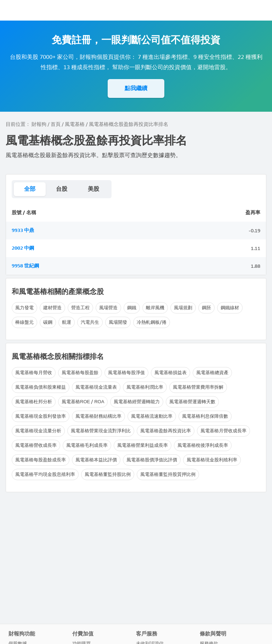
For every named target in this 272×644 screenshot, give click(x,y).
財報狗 (39, 124)
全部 (30, 189)
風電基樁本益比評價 (96, 460)
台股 (62, 189)
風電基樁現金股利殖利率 (212, 460)
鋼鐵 (132, 308)
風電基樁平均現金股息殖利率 (45, 474)
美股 (93, 189)
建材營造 (52, 308)
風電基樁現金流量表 (96, 387)
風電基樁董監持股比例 (108, 474)
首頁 (56, 124)
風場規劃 (183, 308)
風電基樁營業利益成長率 (143, 445)
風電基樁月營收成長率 (223, 431)
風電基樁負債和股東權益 (41, 387)
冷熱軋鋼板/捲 (152, 322)
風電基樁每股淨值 (126, 373)
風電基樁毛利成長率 (87, 445)
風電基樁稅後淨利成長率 (203, 445)
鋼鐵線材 (230, 308)
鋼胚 (206, 308)
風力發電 (24, 308)
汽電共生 (90, 322)
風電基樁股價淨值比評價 (152, 460)
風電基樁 (75, 124)
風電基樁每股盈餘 (80, 373)
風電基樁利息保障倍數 (205, 416)
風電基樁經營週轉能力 (137, 402)
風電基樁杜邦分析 (34, 402)
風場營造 (108, 308)
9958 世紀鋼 (25, 266)
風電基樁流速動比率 (152, 416)
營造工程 (80, 308)
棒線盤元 (24, 322)
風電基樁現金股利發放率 (41, 416)
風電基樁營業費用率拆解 (198, 387)
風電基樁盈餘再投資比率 (166, 431)
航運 (67, 322)
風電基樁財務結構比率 (98, 416)
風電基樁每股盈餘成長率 (41, 460)
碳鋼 (48, 322)
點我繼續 (136, 88)
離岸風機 (155, 308)
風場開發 (118, 322)
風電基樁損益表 (171, 373)
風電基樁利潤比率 (145, 387)
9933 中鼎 (23, 230)
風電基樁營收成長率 (36, 445)
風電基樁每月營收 (34, 373)
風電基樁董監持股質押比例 (168, 474)
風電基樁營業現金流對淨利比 (101, 431)
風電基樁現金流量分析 (38, 431)
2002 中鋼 (23, 248)
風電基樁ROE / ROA (83, 402)
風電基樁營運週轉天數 (192, 402)
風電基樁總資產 (212, 373)
